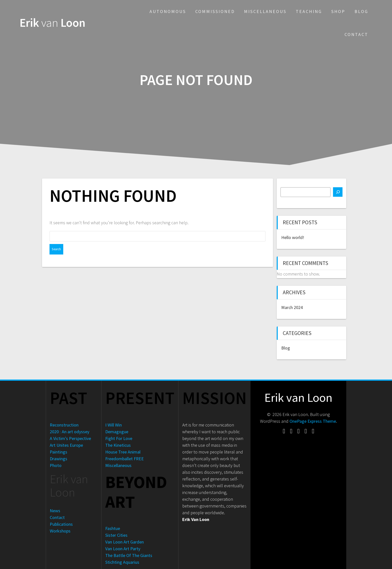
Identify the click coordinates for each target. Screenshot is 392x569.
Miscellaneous (265, 11)
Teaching (309, 11)
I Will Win (113, 425)
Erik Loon (52, 23)
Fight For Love (119, 438)
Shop (338, 11)
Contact (356, 34)
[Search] (338, 192)
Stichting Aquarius (122, 562)
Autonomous (168, 11)
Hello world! (293, 237)
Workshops (60, 531)
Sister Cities (116, 535)
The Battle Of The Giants (129, 555)
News (55, 511)
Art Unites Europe (66, 445)
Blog (361, 11)
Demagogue (117, 432)
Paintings (58, 452)
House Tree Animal (123, 452)
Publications (61, 524)
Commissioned (215, 11)
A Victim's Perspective (70, 438)
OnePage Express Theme (313, 421)
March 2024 (292, 307)
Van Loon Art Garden (124, 542)
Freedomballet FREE (124, 459)
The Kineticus (118, 445)
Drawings (58, 459)
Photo (56, 465)
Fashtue (113, 528)
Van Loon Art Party (123, 549)
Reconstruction (64, 425)
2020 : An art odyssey (69, 432)
